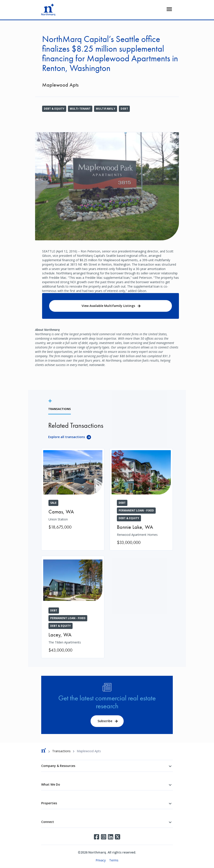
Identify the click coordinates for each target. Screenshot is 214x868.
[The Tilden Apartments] (73, 607)
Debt (124, 109)
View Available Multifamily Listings (108, 306)
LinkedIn (111, 837)
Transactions (61, 751)
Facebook (96, 837)
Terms (114, 860)
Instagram (103, 837)
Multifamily (106, 109)
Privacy (101, 860)
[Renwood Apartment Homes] (141, 499)
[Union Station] (73, 492)
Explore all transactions (67, 437)
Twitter (118, 837)
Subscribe (105, 721)
